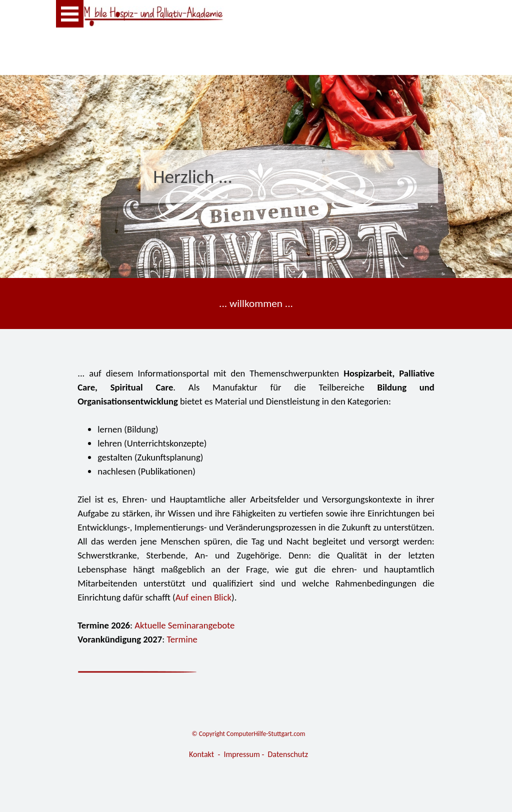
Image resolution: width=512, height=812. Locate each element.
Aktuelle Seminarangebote (184, 625)
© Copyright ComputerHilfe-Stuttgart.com (249, 734)
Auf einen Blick (203, 597)
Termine (182, 639)
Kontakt (201, 754)
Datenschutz (288, 754)
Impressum (242, 754)
